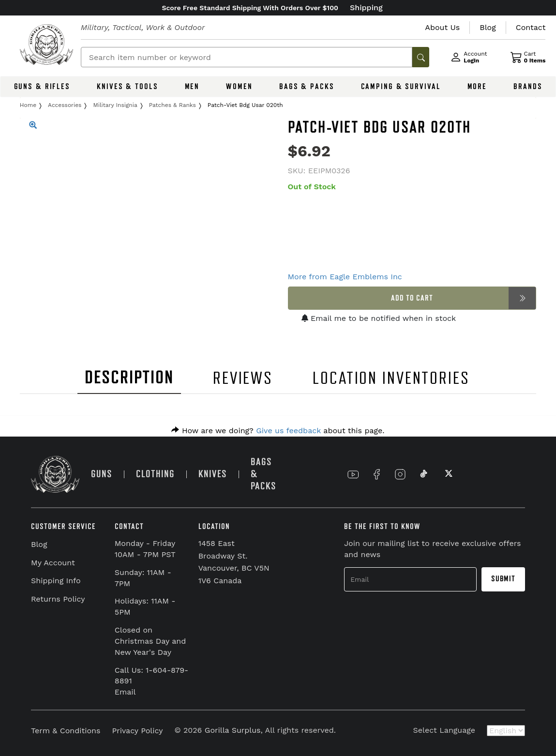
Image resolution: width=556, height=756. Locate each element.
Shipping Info (56, 581)
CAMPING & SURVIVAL (401, 87)
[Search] (247, 57)
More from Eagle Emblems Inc (345, 277)
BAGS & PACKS (307, 87)
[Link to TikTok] (424, 474)
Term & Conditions (66, 731)
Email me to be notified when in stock (379, 318)
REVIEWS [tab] (243, 378)
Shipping (366, 8)
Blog (39, 544)
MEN (192, 87)
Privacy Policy (137, 731)
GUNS (102, 474)
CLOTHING (155, 474)
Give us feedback (288, 431)
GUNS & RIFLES (42, 87)
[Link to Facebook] (376, 474)
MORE (477, 87)
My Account (53, 563)
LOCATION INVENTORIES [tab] (391, 378)
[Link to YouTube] (353, 474)
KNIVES (213, 474)
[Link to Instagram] (400, 474)
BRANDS (528, 87)
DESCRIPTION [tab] (129, 378)
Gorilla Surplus (233, 730)
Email (125, 692)
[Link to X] (448, 474)
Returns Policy (58, 599)
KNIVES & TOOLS (127, 87)
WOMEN (239, 87)
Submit (503, 579)
